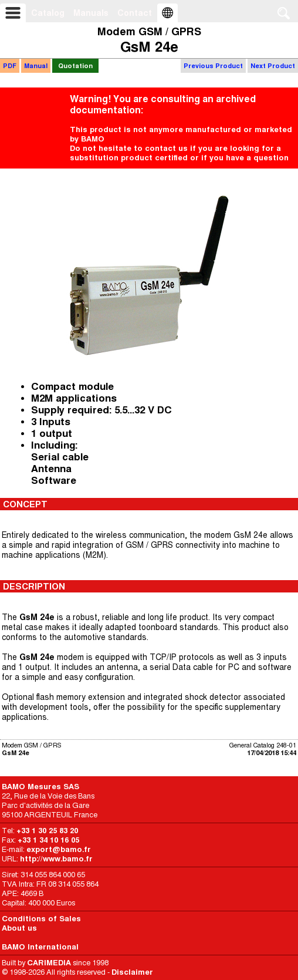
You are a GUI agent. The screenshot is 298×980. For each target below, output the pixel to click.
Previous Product (213, 66)
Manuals (91, 13)
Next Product (273, 66)
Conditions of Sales (41, 919)
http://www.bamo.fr (56, 859)
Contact (135, 13)
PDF (10, 66)
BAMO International (40, 947)
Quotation (75, 66)
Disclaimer (132, 972)
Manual (36, 66)
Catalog (48, 13)
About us (19, 928)
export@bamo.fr (59, 849)
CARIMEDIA (49, 963)
